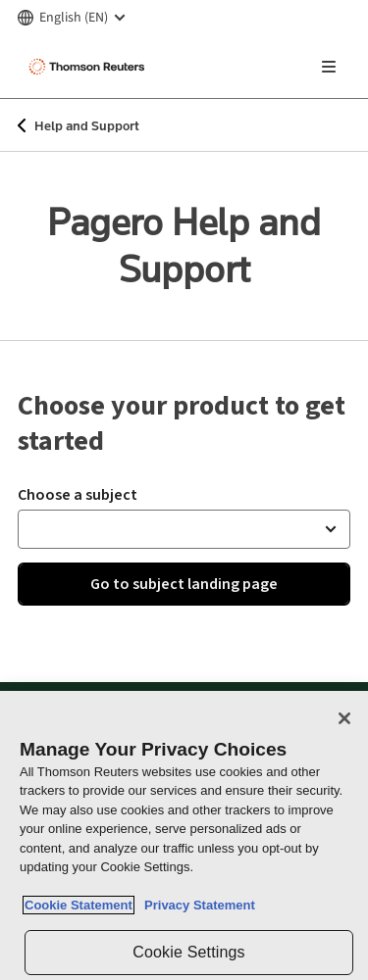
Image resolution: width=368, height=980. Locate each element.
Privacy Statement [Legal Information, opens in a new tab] (196, 905)
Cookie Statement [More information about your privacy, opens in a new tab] (79, 905)
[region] (184, 835)
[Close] (344, 718)
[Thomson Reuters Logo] (89, 67)
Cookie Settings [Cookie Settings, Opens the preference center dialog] (188, 952)
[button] (184, 529)
